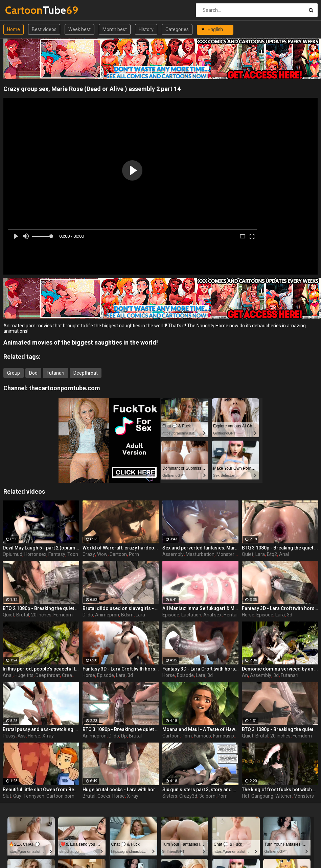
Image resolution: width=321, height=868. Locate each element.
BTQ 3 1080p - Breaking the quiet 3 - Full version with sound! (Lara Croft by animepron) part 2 (121, 729)
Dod (33, 373)
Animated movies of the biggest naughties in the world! (81, 342)
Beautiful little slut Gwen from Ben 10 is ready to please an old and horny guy (41, 790)
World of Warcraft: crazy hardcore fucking (121, 548)
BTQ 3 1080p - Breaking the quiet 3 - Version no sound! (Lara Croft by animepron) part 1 (280, 548)
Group (14, 373)
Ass (22, 736)
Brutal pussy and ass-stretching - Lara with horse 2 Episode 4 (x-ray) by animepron (41, 729)
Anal (284, 554)
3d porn (207, 796)
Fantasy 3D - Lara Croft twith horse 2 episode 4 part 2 (280, 608)
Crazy (89, 554)
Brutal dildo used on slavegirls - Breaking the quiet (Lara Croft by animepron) (121, 608)
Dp (124, 736)
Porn (134, 554)
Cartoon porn (60, 796)
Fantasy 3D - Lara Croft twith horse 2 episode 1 (201, 669)
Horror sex (35, 554)
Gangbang (262, 796)
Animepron (107, 615)
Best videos (44, 29)
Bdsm (127, 615)
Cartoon (118, 554)
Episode (171, 615)
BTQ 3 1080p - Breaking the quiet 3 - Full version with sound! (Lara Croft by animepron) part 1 (280, 729)
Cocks (104, 796)
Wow (102, 554)
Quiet (248, 554)
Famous (202, 736)
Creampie (72, 675)
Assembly (173, 554)
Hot (246, 796)
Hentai (231, 615)
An (245, 675)
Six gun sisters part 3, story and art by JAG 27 (201, 790)
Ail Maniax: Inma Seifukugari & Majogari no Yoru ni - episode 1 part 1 (201, 608)
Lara (260, 554)
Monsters (227, 554)
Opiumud (13, 554)
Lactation (191, 615)
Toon (73, 554)
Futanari (55, 373)
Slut (7, 796)
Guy (17, 796)
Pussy (9, 736)
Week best (79, 29)
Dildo (88, 615)
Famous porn (227, 736)
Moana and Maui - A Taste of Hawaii (201, 729)
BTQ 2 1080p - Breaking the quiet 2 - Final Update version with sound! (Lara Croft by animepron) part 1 (41, 608)
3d (290, 615)
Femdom (63, 615)
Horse (248, 615)
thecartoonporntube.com (65, 388)
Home (14, 29)
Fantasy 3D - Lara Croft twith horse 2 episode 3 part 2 (121, 669)
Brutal (23, 615)
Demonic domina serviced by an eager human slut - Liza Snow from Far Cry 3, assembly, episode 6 (280, 669)
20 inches (41, 615)
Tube (23, 10)
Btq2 (272, 554)
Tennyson (34, 796)
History (146, 29)
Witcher (283, 796)
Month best (115, 29)
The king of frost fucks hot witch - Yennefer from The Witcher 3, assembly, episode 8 (280, 790)
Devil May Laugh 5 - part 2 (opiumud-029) (41, 548)
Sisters (170, 796)
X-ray (48, 736)
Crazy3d (188, 796)
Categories (177, 29)
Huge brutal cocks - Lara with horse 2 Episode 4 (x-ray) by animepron (121, 790)
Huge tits (24, 675)
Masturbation (200, 554)
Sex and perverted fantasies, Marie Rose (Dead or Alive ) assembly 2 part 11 (201, 548)
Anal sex (212, 615)
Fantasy (57, 554)
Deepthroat (86, 373)
